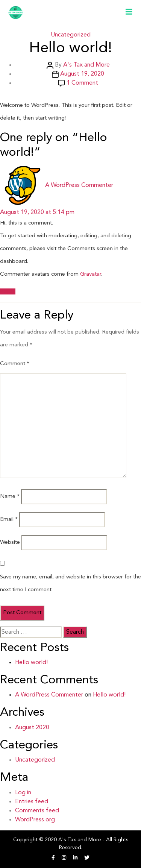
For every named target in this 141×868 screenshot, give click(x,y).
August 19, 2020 (82, 74)
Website (10, 542)
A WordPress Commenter (49, 695)
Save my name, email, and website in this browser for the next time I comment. (70, 583)
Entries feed (32, 802)
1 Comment (82, 83)
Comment (15, 364)
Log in (23, 793)
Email (9, 520)
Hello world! (31, 663)
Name (10, 497)
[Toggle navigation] (129, 12)
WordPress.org (35, 820)
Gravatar (91, 274)
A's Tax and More (86, 65)
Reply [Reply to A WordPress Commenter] (8, 291)
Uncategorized (71, 35)
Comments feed (37, 811)
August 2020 (32, 728)
